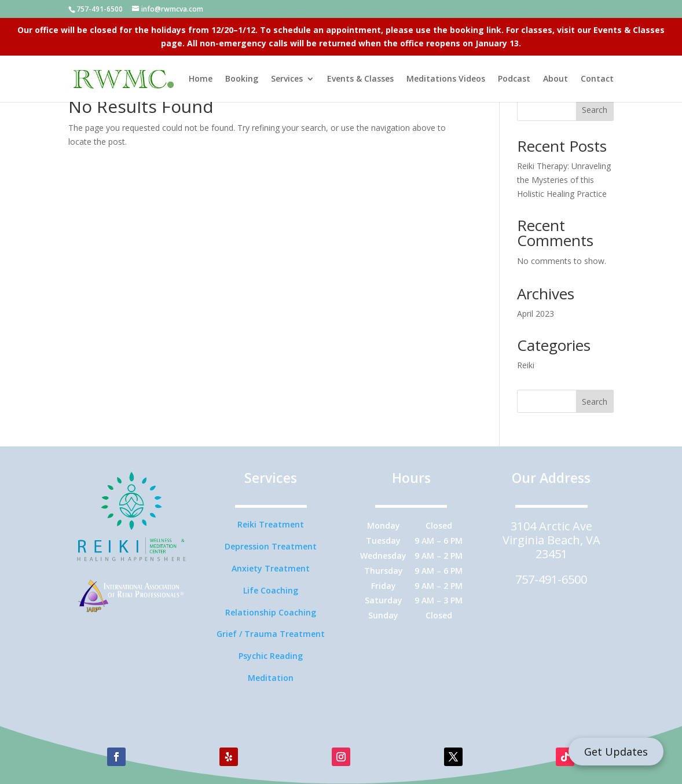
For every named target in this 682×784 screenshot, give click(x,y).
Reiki (526, 365)
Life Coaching (271, 590)
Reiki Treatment (271, 524)
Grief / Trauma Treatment (271, 634)
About (555, 79)
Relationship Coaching (271, 612)
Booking (242, 79)
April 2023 (536, 314)
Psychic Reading (271, 656)
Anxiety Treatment (271, 568)
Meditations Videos (446, 79)
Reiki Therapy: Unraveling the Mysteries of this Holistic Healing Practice (564, 180)
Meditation (271, 678)
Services (287, 79)
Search (595, 110)
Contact (597, 79)
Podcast (514, 79)
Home (201, 79)
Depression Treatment (271, 546)
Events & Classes (360, 79)
